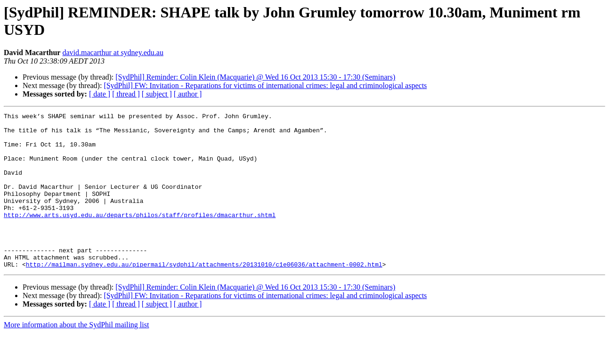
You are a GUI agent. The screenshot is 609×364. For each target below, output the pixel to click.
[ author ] (188, 94)
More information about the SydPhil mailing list (76, 356)
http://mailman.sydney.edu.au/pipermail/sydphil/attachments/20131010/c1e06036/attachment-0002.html (204, 295)
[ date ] (100, 94)
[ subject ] (157, 94)
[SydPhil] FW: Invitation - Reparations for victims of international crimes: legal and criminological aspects (265, 85)
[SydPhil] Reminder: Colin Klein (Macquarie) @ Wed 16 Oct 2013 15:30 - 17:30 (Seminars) (255, 77)
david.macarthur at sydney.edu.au (113, 53)
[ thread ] (126, 94)
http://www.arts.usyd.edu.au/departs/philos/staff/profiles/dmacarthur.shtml (140, 236)
